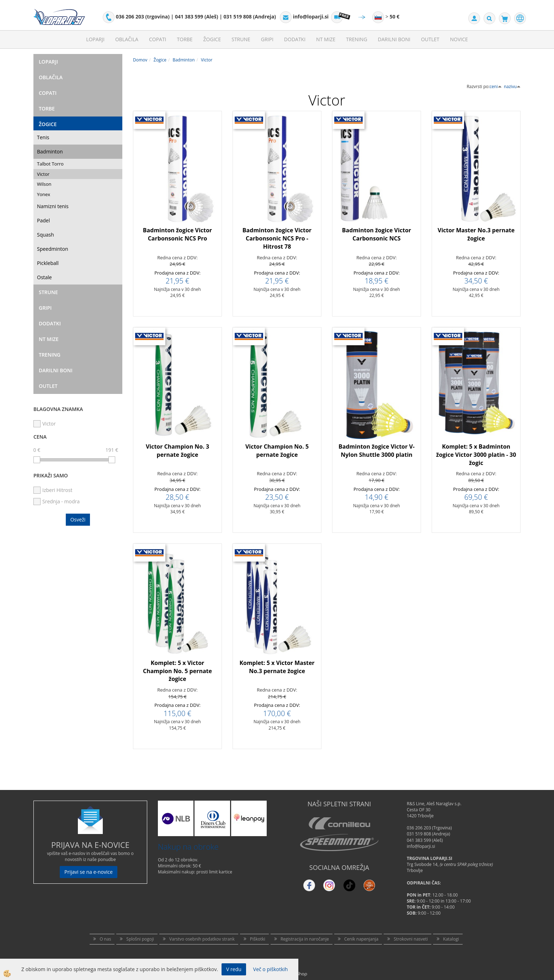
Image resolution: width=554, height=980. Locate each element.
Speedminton (53, 249)
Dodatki (295, 39)
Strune (241, 39)
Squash (46, 235)
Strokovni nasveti (411, 939)
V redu (234, 969)
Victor (43, 174)
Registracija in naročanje (305, 939)
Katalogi (451, 939)
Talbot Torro (50, 164)
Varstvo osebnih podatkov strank (202, 939)
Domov (140, 60)
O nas (105, 939)
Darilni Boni (394, 39)
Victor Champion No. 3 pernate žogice (177, 451)
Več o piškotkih (271, 969)
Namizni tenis (53, 206)
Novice (459, 39)
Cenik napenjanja (361, 939)
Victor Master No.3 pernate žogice (476, 234)
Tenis (43, 137)
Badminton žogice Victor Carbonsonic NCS (377, 234)
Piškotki (258, 939)
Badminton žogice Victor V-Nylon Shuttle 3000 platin (377, 451)
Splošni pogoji (140, 939)
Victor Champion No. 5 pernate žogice (277, 451)
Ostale (44, 277)
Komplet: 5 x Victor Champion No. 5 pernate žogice (177, 671)
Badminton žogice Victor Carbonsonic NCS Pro (177, 234)
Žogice (212, 39)
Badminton (50, 151)
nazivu (512, 86)
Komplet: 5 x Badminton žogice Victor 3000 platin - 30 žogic (476, 455)
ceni (496, 86)
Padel (43, 220)
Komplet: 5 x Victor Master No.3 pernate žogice (277, 667)
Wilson (44, 184)
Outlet (430, 39)
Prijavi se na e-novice (89, 872)
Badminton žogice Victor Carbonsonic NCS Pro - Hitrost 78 (277, 238)
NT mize (326, 39)
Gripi (267, 39)
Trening (356, 39)
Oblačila (127, 39)
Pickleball (48, 263)
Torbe (185, 39)
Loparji (95, 39)
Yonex (44, 194)
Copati (158, 39)
